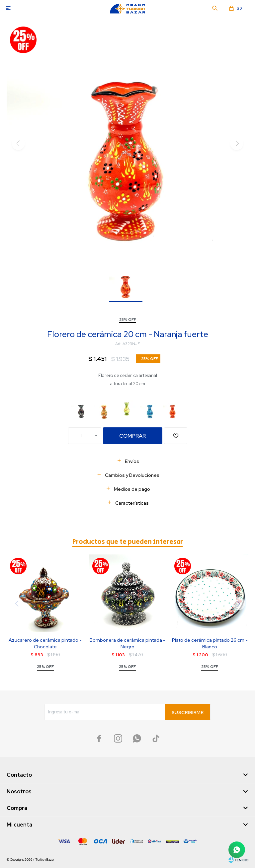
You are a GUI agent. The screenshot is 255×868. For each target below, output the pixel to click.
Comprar (132, 436)
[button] (238, 604)
